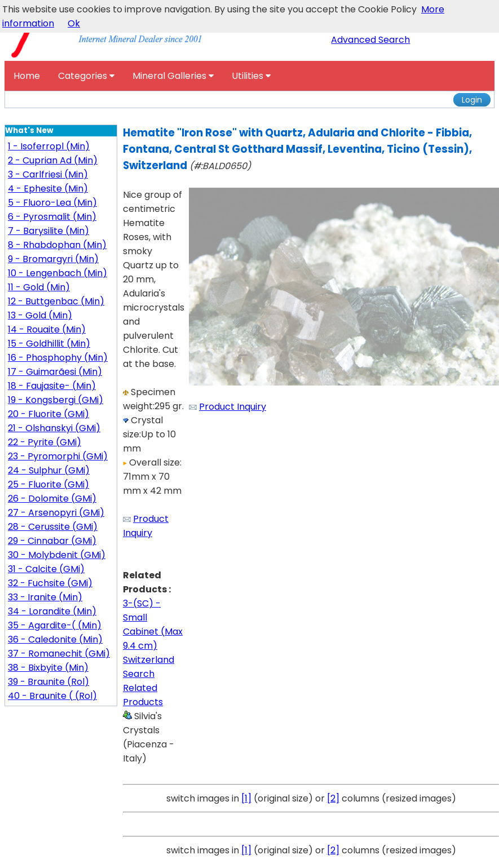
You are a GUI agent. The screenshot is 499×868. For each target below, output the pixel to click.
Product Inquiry (233, 407)
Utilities (251, 76)
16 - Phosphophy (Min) (58, 358)
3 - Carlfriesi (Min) (48, 174)
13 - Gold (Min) (40, 315)
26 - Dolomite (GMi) (52, 499)
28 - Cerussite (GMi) (53, 527)
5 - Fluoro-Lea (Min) (52, 203)
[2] (333, 798)
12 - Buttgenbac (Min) (56, 301)
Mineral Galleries (173, 76)
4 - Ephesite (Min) (48, 189)
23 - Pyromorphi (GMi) (58, 456)
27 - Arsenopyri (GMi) (56, 513)
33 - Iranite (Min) (45, 597)
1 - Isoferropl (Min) (49, 146)
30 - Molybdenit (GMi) (57, 555)
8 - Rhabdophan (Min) (57, 245)
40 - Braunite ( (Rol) (52, 696)
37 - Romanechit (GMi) (59, 654)
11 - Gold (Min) (39, 287)
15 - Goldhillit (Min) (49, 344)
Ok (74, 23)
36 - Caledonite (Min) (55, 639)
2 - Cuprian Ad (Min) (53, 160)
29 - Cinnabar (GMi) (52, 541)
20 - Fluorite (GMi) (48, 414)
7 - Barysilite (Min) (48, 231)
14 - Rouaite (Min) (47, 329)
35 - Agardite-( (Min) (55, 625)
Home (27, 76)
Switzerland (149, 660)
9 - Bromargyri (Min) (53, 259)
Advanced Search (370, 40)
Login (472, 100)
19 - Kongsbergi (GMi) (56, 400)
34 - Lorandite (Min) (52, 611)
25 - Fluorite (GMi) (48, 484)
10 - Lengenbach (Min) (58, 273)
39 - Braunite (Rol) (48, 682)
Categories (86, 76)
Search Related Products (143, 688)
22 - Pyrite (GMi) (45, 442)
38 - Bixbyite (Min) (48, 668)
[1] (246, 798)
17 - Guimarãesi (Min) (55, 372)
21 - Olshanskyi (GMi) (54, 428)
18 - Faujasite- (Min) (52, 386)
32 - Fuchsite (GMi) (50, 583)
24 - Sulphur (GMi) (49, 470)
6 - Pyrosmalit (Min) (52, 217)
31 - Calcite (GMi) (46, 569)
